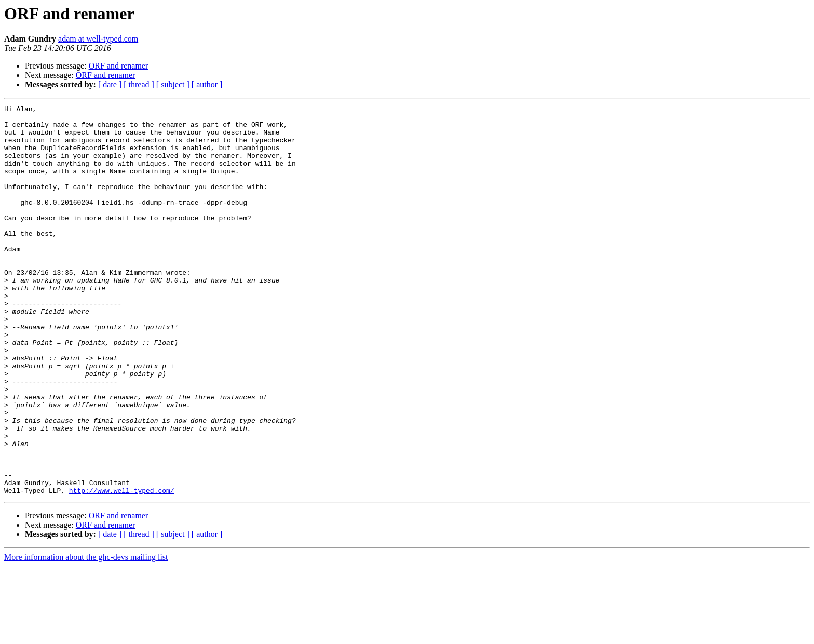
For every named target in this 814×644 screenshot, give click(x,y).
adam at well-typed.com (98, 39)
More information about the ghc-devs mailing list (86, 635)
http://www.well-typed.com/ (122, 568)
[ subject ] (173, 84)
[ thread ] (139, 84)
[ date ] (110, 84)
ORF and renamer (119, 66)
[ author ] (207, 84)
